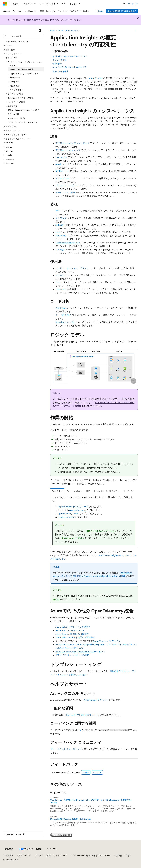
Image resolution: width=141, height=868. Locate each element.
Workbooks (61, 236)
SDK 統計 (60, 250)
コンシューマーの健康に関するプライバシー (90, 856)
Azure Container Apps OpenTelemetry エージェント (80, 651)
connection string (78, 510)
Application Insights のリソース (73, 506)
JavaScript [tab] (78, 491)
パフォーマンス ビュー (67, 185)
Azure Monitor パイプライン (107, 641)
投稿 (48, 856)
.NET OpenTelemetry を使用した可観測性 (75, 637)
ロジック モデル (59, 60)
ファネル (60, 275)
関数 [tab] (88, 491)
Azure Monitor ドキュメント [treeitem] (18, 41)
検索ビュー (61, 164)
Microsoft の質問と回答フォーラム (83, 715)
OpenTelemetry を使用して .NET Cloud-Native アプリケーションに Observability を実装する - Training (91, 801)
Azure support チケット (95, 700)
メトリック (61, 218)
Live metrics (61, 157)
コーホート (61, 289)
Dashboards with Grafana (68, 243)
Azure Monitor (72, 30)
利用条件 (118, 856)
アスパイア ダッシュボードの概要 (72, 655)
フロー (59, 282)
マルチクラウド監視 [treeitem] (16, 118)
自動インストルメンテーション (101, 531)
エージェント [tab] (129, 491)
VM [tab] (68, 491)
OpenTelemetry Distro (68, 513)
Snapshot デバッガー (66, 322)
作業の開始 (57, 64)
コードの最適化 (63, 315)
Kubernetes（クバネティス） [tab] (107, 491)
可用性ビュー (62, 171)
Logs (58, 232)
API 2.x (56, 599)
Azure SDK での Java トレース (70, 630)
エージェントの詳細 (65, 192)
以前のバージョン (24, 856)
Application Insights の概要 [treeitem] (22, 69)
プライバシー (59, 856)
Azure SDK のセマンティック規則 (72, 627)
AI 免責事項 (8, 856)
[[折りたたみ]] (40, 30)
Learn (53, 30)
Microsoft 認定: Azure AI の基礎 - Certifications (71, 819)
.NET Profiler (61, 308)
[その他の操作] (135, 30)
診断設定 (60, 225)
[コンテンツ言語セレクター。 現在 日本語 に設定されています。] (9, 849)
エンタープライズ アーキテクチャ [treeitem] (22, 122)
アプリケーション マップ (68, 150)
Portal (101, 11)
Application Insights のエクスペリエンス (70, 56)
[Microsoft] (5, 4)
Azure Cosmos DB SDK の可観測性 (72, 634)
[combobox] (23, 36)
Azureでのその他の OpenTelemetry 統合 (70, 67)
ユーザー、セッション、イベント (72, 268)
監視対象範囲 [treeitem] (13, 114)
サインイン (133, 4)
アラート (60, 211)
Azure (60, 30)
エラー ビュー (62, 178)
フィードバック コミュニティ (65, 749)
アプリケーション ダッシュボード (72, 143)
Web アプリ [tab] (57, 491)
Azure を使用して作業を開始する (122, 11)
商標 (127, 856)
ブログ (38, 856)
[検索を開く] (124, 4)
